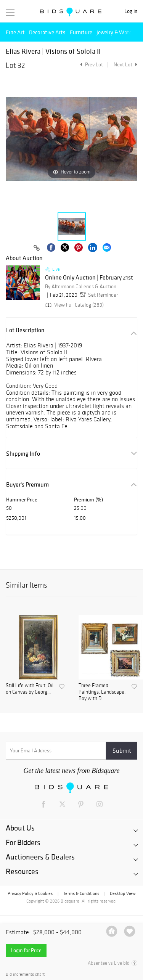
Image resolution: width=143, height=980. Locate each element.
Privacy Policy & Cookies (30, 893)
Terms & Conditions (81, 893)
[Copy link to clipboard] (37, 248)
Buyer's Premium (27, 484)
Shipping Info (23, 454)
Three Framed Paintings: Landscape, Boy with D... (102, 692)
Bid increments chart (25, 974)
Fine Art (15, 32)
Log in (131, 11)
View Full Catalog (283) (74, 305)
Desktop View (123, 893)
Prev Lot (91, 65)
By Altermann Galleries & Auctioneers (83, 287)
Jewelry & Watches (118, 32)
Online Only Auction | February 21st (89, 278)
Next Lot (125, 65)
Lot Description (25, 330)
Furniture (81, 32)
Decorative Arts (47, 32)
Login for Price (26, 950)
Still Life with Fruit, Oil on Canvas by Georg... (30, 689)
